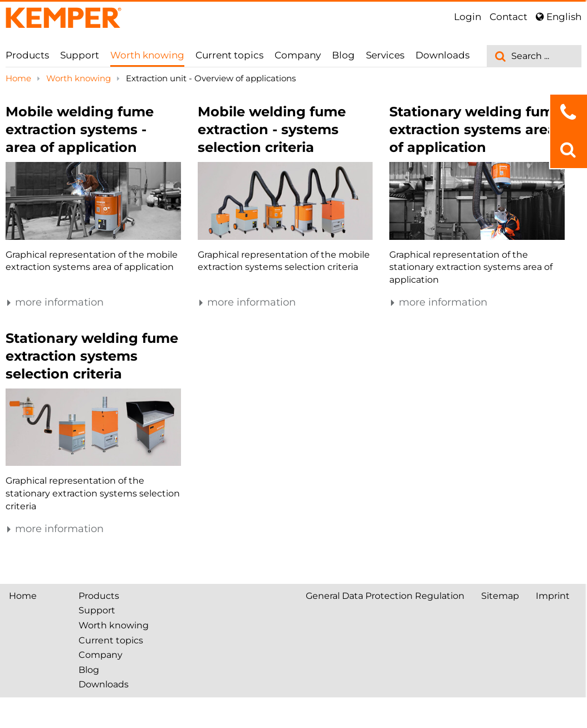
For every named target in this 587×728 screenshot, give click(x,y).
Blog (343, 55)
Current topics (229, 55)
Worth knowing (147, 55)
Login (468, 17)
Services (385, 55)
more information (55, 302)
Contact (508, 17)
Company (298, 55)
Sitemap (500, 596)
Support (80, 55)
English (559, 17)
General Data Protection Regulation (385, 596)
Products (27, 55)
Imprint (553, 596)
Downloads (442, 55)
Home (19, 78)
